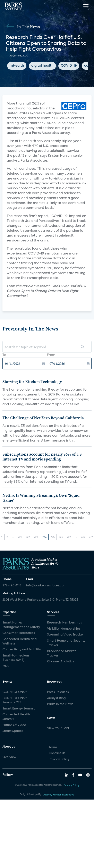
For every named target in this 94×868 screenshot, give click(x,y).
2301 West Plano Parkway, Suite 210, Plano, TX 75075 (40, 600)
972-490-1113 (12, 586)
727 (69, 537)
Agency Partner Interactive (59, 795)
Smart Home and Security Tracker (66, 643)
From (51, 355)
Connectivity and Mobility (22, 650)
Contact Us (57, 753)
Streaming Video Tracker (66, 635)
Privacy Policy (59, 759)
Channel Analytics (61, 662)
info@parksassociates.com (46, 586)
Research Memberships (65, 623)
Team (53, 747)
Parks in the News (60, 704)
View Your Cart (58, 728)
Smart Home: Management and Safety (21, 625)
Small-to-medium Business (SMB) (16, 658)
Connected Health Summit (16, 717)
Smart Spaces (13, 731)
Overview (9, 757)
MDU (6, 666)
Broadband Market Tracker (61, 653)
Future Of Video (14, 725)
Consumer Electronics (19, 633)
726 (61, 537)
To (4, 355)
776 (83, 537)
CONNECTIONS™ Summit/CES (15, 701)
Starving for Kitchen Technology (32, 382)
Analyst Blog (56, 698)
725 (53, 537)
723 (36, 537)
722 (28, 537)
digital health (42, 66)
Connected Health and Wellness (20, 641)
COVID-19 (69, 66)
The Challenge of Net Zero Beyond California (43, 418)
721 (20, 537)
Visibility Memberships (64, 629)
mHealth (17, 66)
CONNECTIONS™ (15, 692)
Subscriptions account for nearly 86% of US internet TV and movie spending (42, 457)
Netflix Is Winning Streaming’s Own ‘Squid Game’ (41, 498)
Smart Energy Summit (19, 709)
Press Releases (58, 692)
